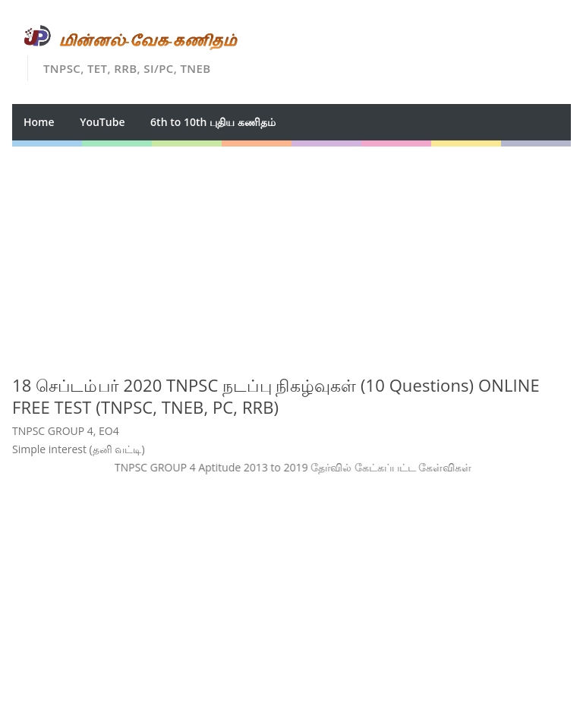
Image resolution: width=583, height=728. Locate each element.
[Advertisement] (291, 253)
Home (39, 122)
